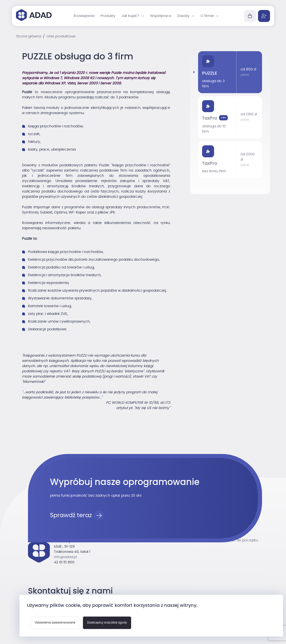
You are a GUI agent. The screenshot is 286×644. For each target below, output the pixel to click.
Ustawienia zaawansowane (55, 623)
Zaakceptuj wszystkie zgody (107, 623)
